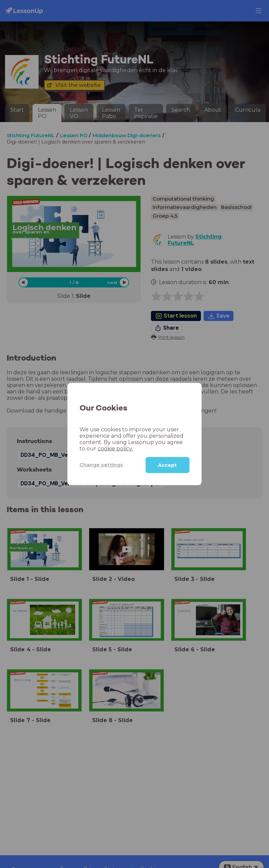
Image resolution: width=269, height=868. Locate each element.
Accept (167, 465)
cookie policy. (115, 448)
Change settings (101, 465)
